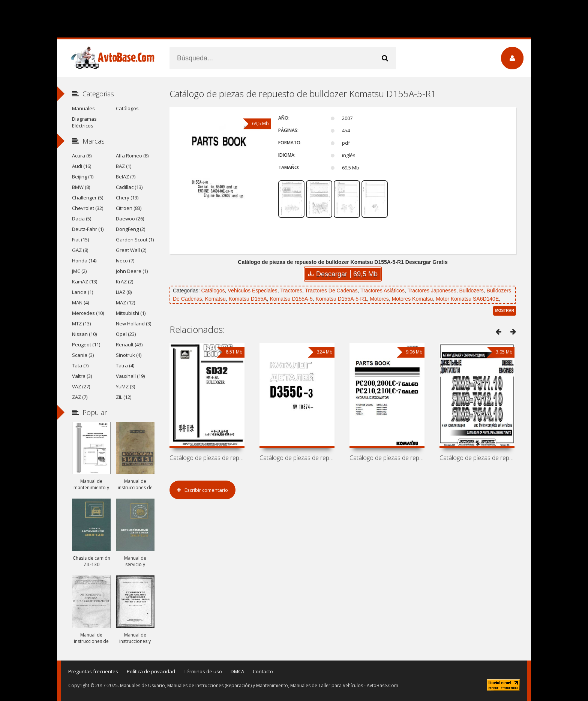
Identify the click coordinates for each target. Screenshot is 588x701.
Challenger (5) (88, 198)
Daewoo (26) (130, 219)
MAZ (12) (125, 303)
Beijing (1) (83, 177)
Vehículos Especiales (252, 291)
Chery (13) (127, 198)
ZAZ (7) (80, 397)
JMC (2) (79, 271)
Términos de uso (203, 671)
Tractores (291, 291)
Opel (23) (126, 334)
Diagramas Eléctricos (84, 122)
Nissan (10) (84, 334)
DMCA (237, 671)
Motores (379, 299)
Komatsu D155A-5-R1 (341, 299)
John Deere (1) (132, 271)
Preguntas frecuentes (93, 671)
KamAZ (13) (85, 282)
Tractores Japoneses (432, 291)
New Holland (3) (133, 324)
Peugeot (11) (86, 345)
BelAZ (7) (126, 177)
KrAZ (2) (124, 282)
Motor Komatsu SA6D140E (467, 299)
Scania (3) (83, 355)
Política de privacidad (151, 671)
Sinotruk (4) (129, 355)
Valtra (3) (82, 376)
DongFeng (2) (130, 229)
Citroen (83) (129, 208)
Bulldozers (471, 291)
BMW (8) (81, 187)
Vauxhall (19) (130, 376)
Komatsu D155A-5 (291, 299)
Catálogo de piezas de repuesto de (207, 458)
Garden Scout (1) (135, 240)
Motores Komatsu (412, 299)
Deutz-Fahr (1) (88, 229)
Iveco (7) (125, 261)
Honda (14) (84, 261)
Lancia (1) (82, 292)
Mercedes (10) (88, 313)
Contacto (263, 671)
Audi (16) (82, 166)
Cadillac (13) (129, 187)
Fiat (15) (80, 240)
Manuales (83, 108)
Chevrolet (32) (88, 208)
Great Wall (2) (131, 250)
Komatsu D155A (248, 299)
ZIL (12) (124, 397)
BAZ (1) (124, 166)
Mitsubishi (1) (131, 313)
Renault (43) (129, 345)
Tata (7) (80, 365)
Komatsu (215, 299)
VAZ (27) (81, 386)
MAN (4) (80, 303)
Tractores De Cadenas (331, 291)
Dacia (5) (82, 219)
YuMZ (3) (125, 386)
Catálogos (213, 291)
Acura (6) (82, 156)
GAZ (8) (80, 250)
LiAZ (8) (124, 292)
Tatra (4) (125, 365)
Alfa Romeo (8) (132, 156)
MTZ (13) (81, 324)
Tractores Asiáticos (382, 291)
